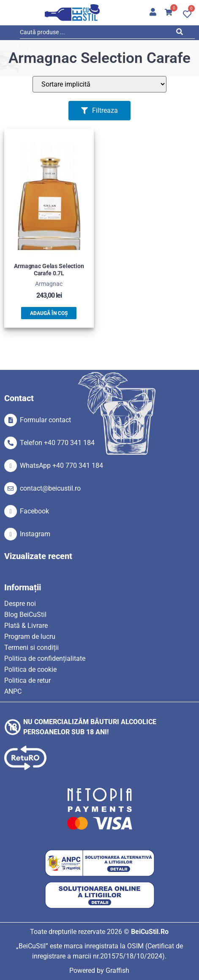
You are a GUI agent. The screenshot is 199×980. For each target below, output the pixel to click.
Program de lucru (30, 637)
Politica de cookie (30, 669)
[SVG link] (72, 13)
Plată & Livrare (26, 626)
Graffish (117, 970)
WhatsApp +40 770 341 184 (61, 466)
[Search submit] (182, 33)
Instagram (35, 534)
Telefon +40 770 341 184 (57, 443)
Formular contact (45, 420)
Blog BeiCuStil (25, 615)
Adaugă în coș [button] (49, 313)
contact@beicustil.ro (50, 488)
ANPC (13, 691)
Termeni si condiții (31, 647)
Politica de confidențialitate (45, 658)
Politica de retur (27, 680)
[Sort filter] (99, 84)
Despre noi (20, 604)
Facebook (34, 511)
